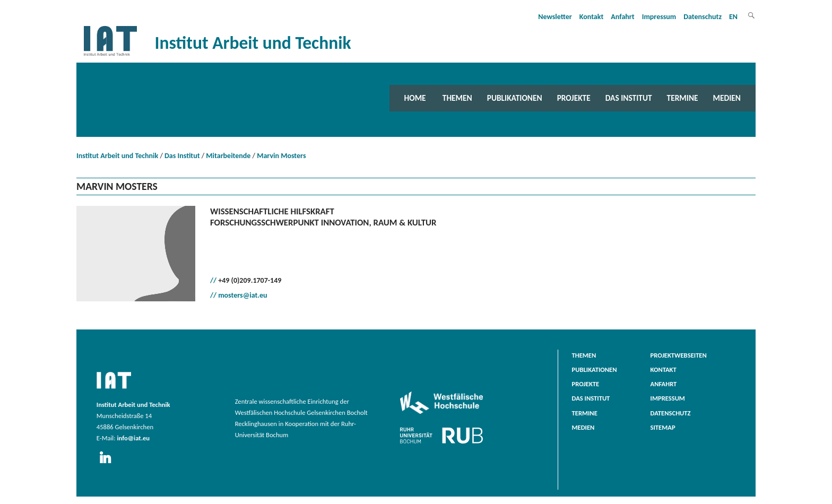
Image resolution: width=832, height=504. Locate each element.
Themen (457, 98)
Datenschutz (703, 17)
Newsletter (555, 17)
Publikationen (515, 98)
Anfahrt (622, 17)
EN (733, 17)
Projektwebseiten (679, 355)
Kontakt (591, 17)
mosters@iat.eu (242, 295)
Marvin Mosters (281, 156)
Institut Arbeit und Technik (117, 156)
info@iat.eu (133, 438)
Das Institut (629, 98)
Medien (727, 98)
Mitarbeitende (228, 156)
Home (415, 98)
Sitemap (663, 427)
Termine (683, 98)
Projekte (574, 98)
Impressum (659, 17)
